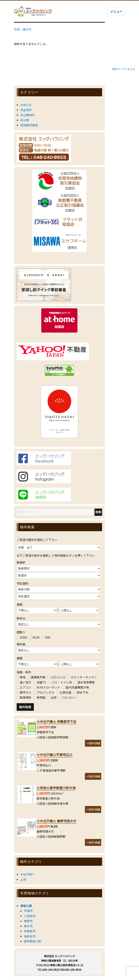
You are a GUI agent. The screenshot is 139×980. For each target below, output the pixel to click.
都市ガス (26, 692)
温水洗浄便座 (86, 682)
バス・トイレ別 (62, 682)
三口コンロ (58, 677)
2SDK (23, 637)
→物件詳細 (93, 743)
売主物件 (26, 110)
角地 (23, 677)
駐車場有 (26, 697)
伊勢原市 (30, 931)
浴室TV (41, 682)
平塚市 (28, 911)
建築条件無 (38, 677)
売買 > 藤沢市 (23, 29)
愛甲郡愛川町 (33, 941)
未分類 (25, 120)
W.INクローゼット (49, 687)
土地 (23, 879)
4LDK (36, 637)
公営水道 (66, 692)
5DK (48, 637)
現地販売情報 (29, 125)
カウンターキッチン (84, 677)
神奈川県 (26, 906)
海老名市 (30, 936)
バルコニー (69, 697)
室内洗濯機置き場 (77, 687)
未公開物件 (28, 115)
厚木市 (28, 926)
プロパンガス (46, 692)
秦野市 (28, 921)
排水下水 (83, 692)
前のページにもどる (124, 69)
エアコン (26, 687)
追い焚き (26, 682)
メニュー (116, 11)
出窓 (54, 697)
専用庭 (41, 697)
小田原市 (30, 916)
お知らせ (26, 105)
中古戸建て (28, 874)
